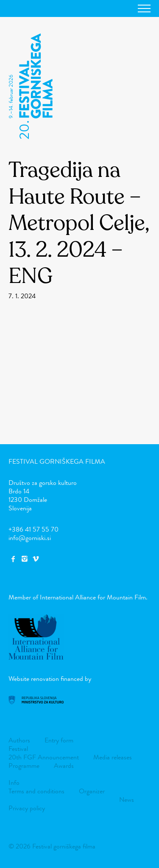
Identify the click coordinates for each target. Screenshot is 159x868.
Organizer (92, 791)
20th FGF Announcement (44, 757)
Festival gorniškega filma (57, 461)
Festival (18, 749)
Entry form (59, 740)
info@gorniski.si (30, 538)
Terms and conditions (36, 791)
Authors (19, 740)
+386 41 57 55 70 (33, 529)
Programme (24, 766)
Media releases (113, 757)
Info (14, 783)
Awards (64, 766)
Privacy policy (27, 808)
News (127, 799)
